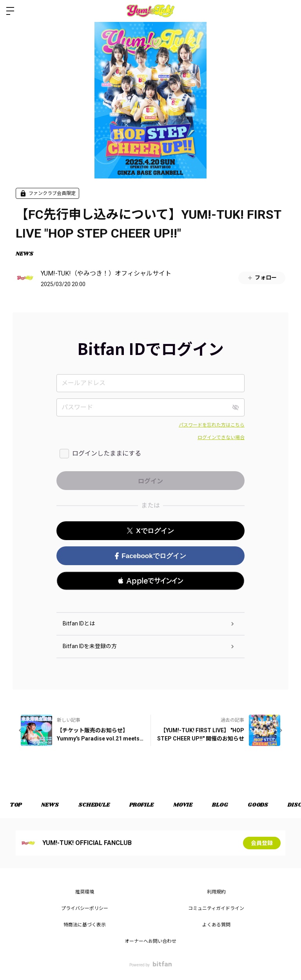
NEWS (24, 254)
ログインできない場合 (221, 438)
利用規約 (216, 892)
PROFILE (141, 805)
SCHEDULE (94, 805)
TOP (16, 805)
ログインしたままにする (107, 453)
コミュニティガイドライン (216, 908)
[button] (150, 581)
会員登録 (262, 843)
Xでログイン (150, 531)
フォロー (262, 278)
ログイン (288, 11)
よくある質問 (216, 925)
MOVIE (183, 805)
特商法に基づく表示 (85, 925)
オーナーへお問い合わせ (150, 941)
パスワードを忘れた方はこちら (212, 425)
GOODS (258, 805)
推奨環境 (85, 892)
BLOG (220, 805)
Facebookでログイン (150, 556)
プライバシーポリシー (85, 908)
